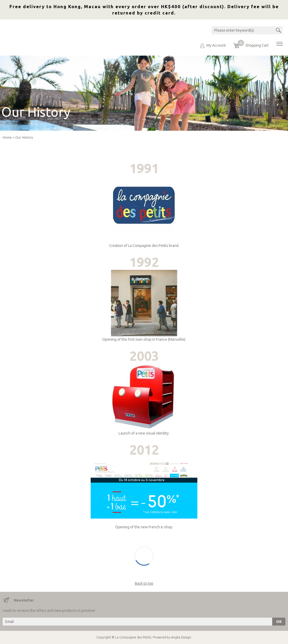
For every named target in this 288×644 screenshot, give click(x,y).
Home (7, 137)
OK (279, 622)
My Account (216, 45)
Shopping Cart (253, 44)
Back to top (144, 583)
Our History (24, 137)
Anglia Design (181, 637)
